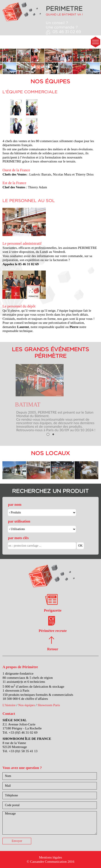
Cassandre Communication (48, 861)
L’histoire (9, 705)
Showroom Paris (49, 705)
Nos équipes (27, 705)
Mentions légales (50, 857)
